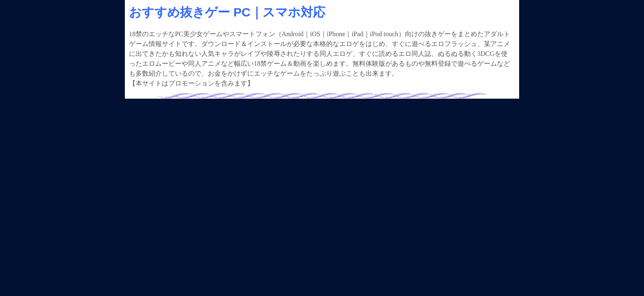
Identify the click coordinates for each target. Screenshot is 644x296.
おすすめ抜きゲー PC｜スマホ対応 (227, 12)
